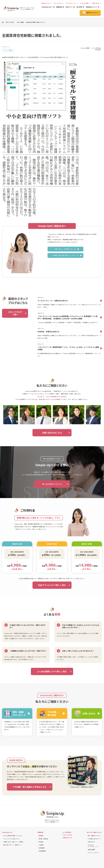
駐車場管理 (42, 848)
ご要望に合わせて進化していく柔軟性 (13, 842)
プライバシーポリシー (94, 853)
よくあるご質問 (84, 3)
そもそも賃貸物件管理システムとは (13, 836)
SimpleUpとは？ (47, 7)
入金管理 (41, 845)
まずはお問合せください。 (27, 659)
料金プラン (69, 7)
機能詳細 (59, 7)
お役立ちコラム (46, 3)
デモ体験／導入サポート (94, 839)
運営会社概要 (91, 850)
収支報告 (41, 842)
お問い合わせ (96, 3)
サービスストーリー (71, 3)
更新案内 (41, 836)
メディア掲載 (8, 50)
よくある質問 (67, 832)
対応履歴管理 (42, 851)
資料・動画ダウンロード (94, 836)
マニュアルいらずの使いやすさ (11, 839)
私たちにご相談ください (94, 832)
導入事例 (79, 7)
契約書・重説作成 (43, 839)
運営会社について (92, 7)
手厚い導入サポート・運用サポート (13, 845)
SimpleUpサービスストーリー (93, 846)
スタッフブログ (58, 3)
